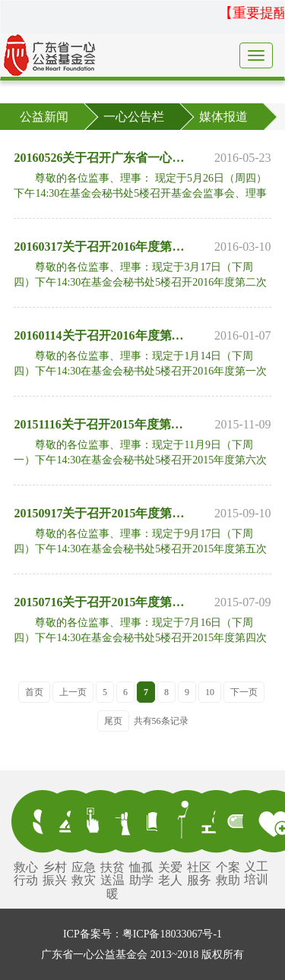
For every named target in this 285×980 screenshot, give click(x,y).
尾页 (113, 721)
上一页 (73, 692)
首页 (34, 692)
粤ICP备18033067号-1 (172, 934)
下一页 (244, 692)
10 (210, 692)
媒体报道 (223, 117)
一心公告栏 (134, 117)
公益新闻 (44, 117)
